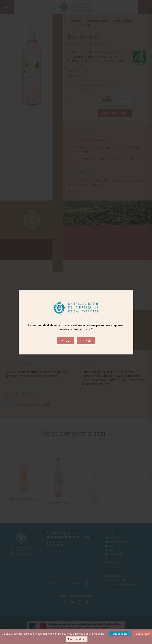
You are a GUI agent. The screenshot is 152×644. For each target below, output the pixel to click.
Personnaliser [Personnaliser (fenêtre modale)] (77, 639)
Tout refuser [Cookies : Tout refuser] (142, 634)
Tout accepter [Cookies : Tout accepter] (120, 634)
